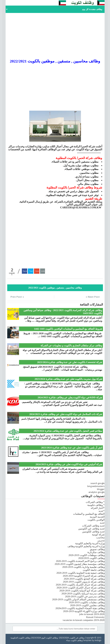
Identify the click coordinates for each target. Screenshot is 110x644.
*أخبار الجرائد (98, 508)
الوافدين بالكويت (96, 520)
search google (98, 483)
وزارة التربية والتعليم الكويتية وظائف (86, 546)
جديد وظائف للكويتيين (93, 532)
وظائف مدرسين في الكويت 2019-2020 (85, 596)
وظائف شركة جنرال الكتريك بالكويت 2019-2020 (80, 585)
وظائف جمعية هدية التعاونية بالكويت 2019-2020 (81, 573)
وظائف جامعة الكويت (94, 570)
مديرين (101, 540)
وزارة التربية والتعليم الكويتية (90, 543)
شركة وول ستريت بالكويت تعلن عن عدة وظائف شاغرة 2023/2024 (68, 379)
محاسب (100, 537)
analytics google (97, 492)
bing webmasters (96, 486)
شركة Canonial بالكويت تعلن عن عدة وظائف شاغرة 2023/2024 (70, 362)
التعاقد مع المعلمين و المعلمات (89, 514)
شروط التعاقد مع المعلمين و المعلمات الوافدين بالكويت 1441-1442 (68, 329)
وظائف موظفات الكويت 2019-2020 (86, 555)
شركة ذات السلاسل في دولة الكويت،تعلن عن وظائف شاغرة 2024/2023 (66, 414)
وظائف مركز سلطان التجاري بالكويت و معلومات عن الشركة (71, 346)
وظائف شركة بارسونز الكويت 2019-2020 (84, 582)
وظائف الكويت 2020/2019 (91, 558)
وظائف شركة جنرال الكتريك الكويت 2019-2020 (81, 588)
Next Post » (93, 297)
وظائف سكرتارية (96, 552)
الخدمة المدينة (97, 517)
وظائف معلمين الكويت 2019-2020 (87, 605)
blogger (101, 489)
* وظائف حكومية (96, 505)
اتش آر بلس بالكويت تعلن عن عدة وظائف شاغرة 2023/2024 (72, 448)
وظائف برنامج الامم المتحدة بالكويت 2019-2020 (80, 561)
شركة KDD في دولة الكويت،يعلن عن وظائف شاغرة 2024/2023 (70, 397)
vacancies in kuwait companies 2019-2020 (84, 620)
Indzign (98, 640)
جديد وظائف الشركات (93, 526)
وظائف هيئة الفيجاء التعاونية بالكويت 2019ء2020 (80, 608)
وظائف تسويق (97, 549)
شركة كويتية (98, 535)
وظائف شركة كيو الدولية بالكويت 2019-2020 (82, 591)
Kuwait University (95, 617)
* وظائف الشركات (95, 502)
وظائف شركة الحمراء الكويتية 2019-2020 (84, 576)
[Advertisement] (55, 36)
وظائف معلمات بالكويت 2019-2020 (87, 602)
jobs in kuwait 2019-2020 (92, 614)
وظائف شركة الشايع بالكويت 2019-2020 (84, 579)
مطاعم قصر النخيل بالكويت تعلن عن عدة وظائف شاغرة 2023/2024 (68, 431)
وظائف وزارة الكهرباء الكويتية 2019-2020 (84, 611)
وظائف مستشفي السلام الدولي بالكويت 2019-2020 (78, 599)
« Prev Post (17, 297)
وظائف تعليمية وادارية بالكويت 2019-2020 (83, 567)
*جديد (102, 511)
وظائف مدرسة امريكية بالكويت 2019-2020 (83, 594)
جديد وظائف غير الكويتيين (91, 529)
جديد (102, 523)
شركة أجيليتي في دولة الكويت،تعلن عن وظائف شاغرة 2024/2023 (69, 464)
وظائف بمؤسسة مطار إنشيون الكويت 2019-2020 (80, 564)
